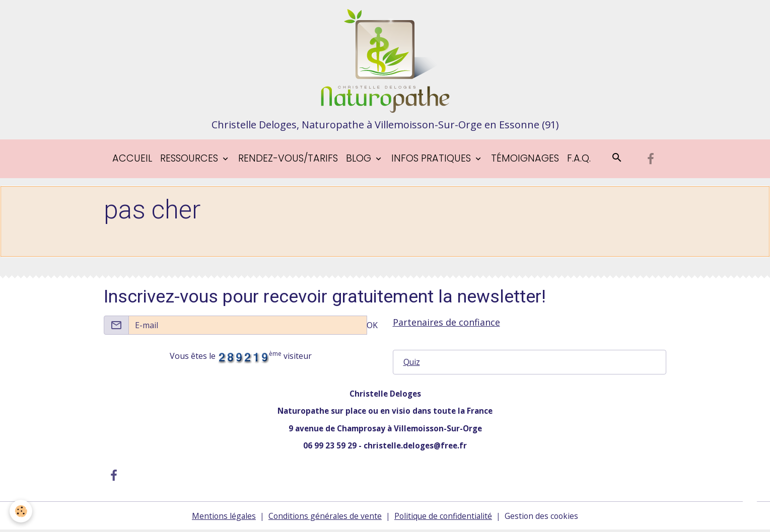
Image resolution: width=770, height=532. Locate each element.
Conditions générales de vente (324, 518)
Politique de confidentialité (444, 518)
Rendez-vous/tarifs (288, 160)
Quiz (412, 364)
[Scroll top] (750, 512)
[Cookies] (21, 511)
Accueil (132, 160)
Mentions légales (221, 518)
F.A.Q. (579, 160)
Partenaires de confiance (446, 324)
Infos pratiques (432, 160)
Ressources (190, 160)
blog (360, 160)
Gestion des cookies (544, 518)
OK (372, 327)
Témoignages (525, 160)
